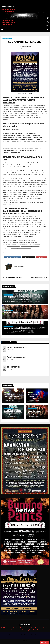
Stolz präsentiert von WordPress (17, 635)
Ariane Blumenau (9, 400)
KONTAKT (30, 2)
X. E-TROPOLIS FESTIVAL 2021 (12, 278)
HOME (18, 2)
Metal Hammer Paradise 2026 (16, 313)
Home (25, 640)
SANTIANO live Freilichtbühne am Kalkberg (11, 397)
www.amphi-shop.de (37, 175)
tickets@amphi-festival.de (32, 187)
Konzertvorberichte (7, 39)
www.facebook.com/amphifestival (30, 246)
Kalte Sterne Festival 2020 (39, 278)
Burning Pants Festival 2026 (15, 328)
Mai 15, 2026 (13, 399)
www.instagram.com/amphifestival (21, 248)
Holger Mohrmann (26, 46)
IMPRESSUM (24, 2)
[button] (45, 30)
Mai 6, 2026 (37, 415)
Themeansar (38, 635)
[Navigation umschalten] (48, 30)
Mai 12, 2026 (37, 399)
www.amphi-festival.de (13, 246)
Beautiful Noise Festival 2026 (34, 396)
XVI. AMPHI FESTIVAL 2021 (25, 42)
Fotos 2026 (6, 393)
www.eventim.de (21, 244)
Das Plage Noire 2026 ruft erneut (17, 297)
